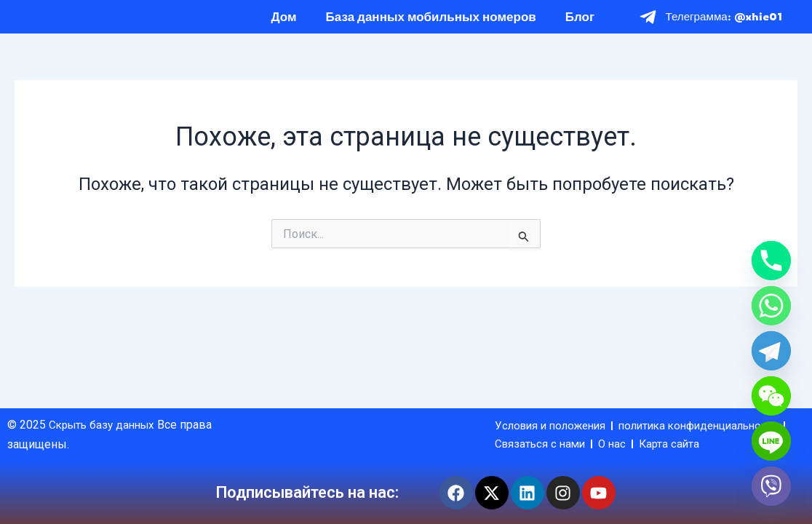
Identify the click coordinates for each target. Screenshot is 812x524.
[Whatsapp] (771, 306)
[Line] (771, 441)
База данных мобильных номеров (431, 24)
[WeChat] (771, 396)
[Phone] (771, 261)
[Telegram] (771, 351)
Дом (284, 24)
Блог (580, 24)
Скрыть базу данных (107, 405)
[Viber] (771, 486)
